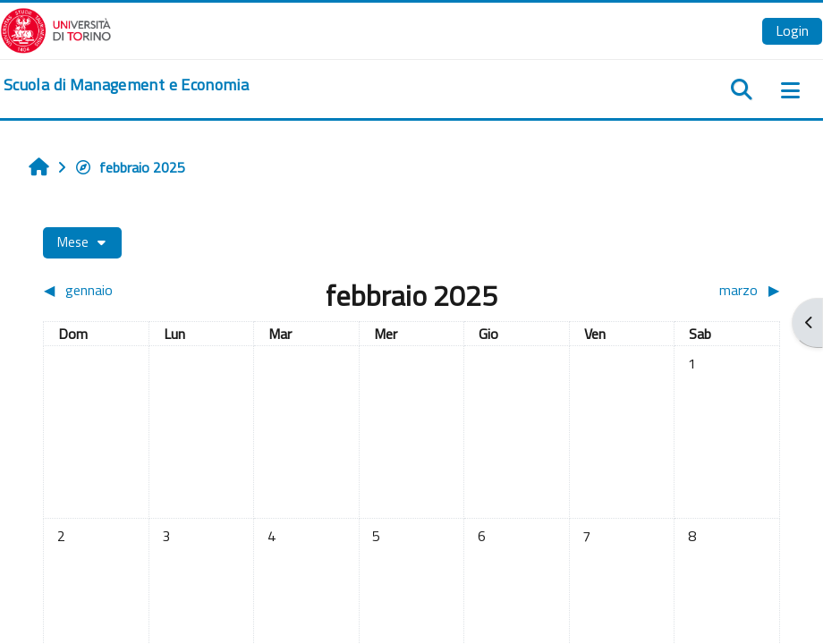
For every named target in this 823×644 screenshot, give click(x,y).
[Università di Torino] (56, 29)
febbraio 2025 (130, 167)
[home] (126, 85)
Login (792, 30)
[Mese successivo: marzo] (688, 290)
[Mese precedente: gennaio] (135, 290)
